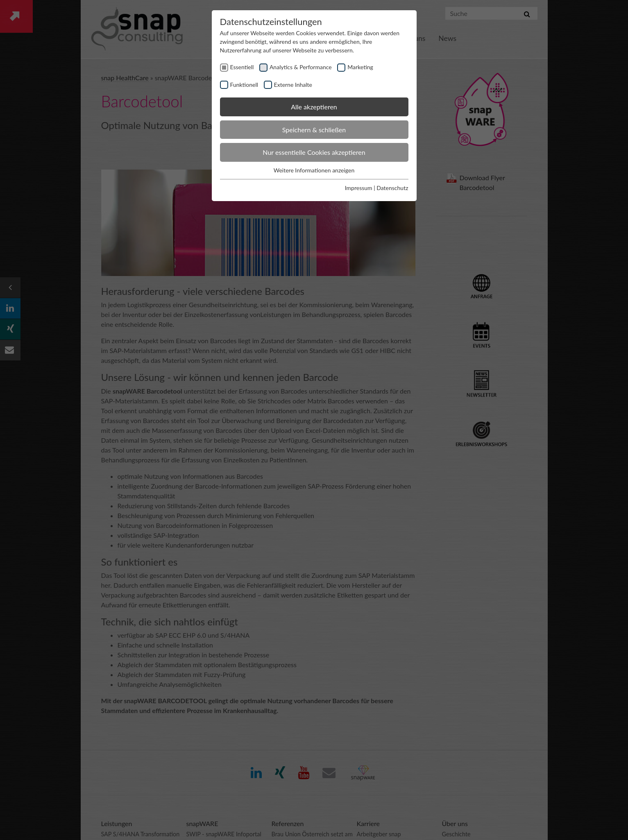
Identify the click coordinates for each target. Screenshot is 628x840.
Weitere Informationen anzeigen (314, 170)
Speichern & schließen (314, 130)
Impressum (359, 188)
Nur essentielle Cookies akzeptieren (314, 152)
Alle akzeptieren (314, 107)
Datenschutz (392, 188)
